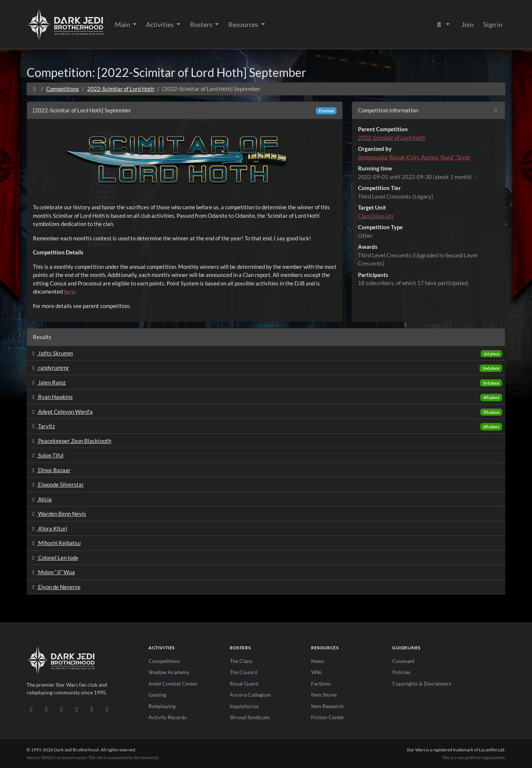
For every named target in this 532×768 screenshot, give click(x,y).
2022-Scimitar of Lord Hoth (121, 89)
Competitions (63, 89)
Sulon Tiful (47, 455)
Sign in (493, 24)
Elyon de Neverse (55, 587)
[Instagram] (77, 709)
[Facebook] (62, 709)
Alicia (41, 499)
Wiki (316, 672)
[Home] (35, 89)
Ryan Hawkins (51, 397)
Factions (321, 684)
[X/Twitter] (92, 709)
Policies (401, 672)
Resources (244, 24)
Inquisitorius (244, 706)
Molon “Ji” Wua (52, 572)
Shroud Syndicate (250, 717)
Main (123, 24)
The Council (244, 672)
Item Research (327, 706)
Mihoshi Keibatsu (55, 543)
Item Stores (324, 695)
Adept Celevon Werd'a (61, 412)
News (318, 661)
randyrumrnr (50, 368)
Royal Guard (244, 684)
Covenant (403, 661)
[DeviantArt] (46, 709)
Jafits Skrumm (51, 353)
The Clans (241, 661)
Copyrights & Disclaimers (422, 684)
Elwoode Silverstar (57, 484)
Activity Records (168, 717)
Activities (160, 24)
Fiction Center (328, 717)
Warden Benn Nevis (58, 514)
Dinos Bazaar (50, 470)
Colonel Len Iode (54, 558)
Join (468, 24)
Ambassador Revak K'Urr (388, 157)
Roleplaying (162, 706)
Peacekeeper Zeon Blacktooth (71, 441)
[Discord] (31, 709)
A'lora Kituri (49, 528)
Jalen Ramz (48, 382)
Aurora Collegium (250, 695)
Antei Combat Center (173, 684)
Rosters (202, 24)
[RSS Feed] (107, 709)
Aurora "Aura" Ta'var (446, 157)
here (69, 291)
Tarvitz (42, 426)
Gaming (157, 695)
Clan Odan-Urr (376, 216)
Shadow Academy (169, 672)
